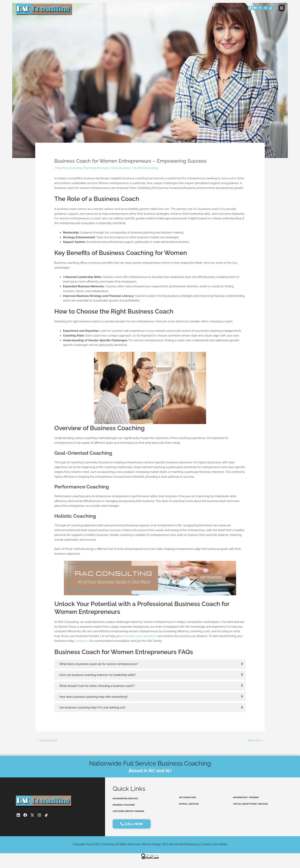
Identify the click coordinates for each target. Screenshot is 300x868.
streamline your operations (139, 636)
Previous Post (46, 740)
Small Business (121, 168)
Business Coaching (69, 168)
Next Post (256, 740)
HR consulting (188, 798)
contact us (82, 641)
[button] (282, 8)
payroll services (189, 804)
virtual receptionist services (251, 804)
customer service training (129, 812)
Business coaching (124, 805)
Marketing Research (96, 168)
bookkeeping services (125, 799)
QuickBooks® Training (246, 798)
